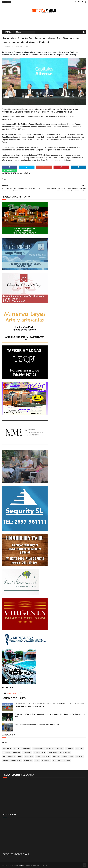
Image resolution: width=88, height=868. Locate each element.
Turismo (67, 761)
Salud (37, 761)
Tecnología (57, 761)
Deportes (70, 749)
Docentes (79, 749)
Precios (6, 761)
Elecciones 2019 (39, 753)
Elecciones (27, 753)
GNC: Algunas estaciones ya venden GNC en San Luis (37, 725)
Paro (38, 757)
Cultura (60, 749)
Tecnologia (46, 761)
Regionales (28, 761)
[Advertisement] (44, 795)
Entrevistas (52, 753)
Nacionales (29, 757)
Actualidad (7, 749)
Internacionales (9, 757)
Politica (56, 757)
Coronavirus (38, 749)
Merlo (20, 757)
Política (65, 757)
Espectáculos (65, 753)
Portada (8, 32)
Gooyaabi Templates (40, 865)
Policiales (46, 757)
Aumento (17, 749)
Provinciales (16, 761)
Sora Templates (15, 865)
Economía (6, 753)
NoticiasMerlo (13, 693)
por (72, 757)
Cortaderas (50, 749)
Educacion (16, 753)
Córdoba (27, 749)
